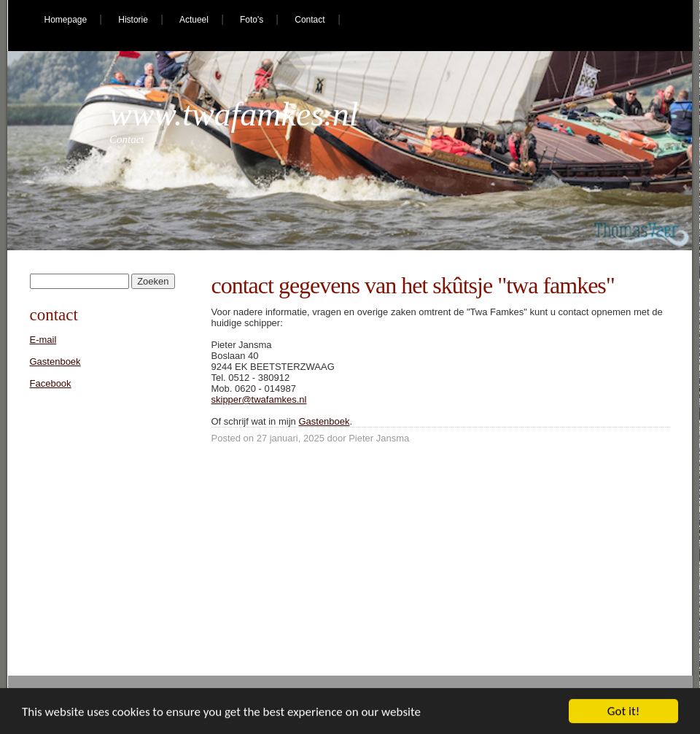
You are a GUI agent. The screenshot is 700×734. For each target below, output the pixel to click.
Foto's (252, 20)
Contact (310, 20)
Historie (133, 20)
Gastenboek (324, 421)
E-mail (43, 340)
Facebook (51, 383)
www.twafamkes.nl (234, 114)
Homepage (66, 20)
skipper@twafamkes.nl (259, 399)
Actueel (194, 20)
